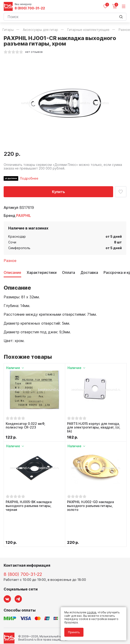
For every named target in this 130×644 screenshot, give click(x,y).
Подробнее (29, 178)
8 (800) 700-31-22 (30, 8)
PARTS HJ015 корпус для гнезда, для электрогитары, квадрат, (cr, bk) (94, 428)
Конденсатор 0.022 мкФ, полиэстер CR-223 (25, 426)
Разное (10, 261)
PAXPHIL (24, 216)
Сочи (12, 242)
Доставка (89, 273)
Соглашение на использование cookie (30, 628)
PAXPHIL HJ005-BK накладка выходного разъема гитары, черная (29, 506)
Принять (74, 632)
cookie (92, 612)
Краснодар (17, 236)
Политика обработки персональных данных (34, 622)
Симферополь (19, 248)
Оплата (69, 273)
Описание (12, 273)
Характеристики (42, 273)
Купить (58, 192)
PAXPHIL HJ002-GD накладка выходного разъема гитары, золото (90, 506)
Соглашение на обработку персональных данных (38, 625)
